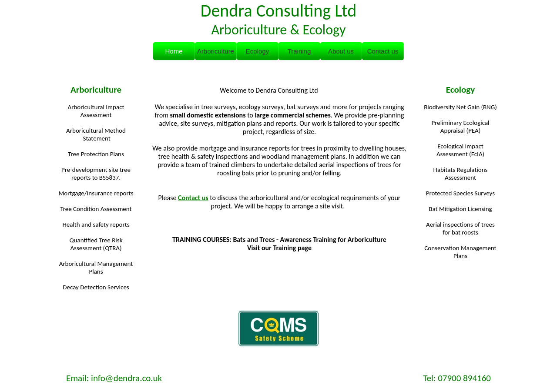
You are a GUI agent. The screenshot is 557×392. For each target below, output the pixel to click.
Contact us (193, 198)
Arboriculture (96, 90)
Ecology (460, 90)
